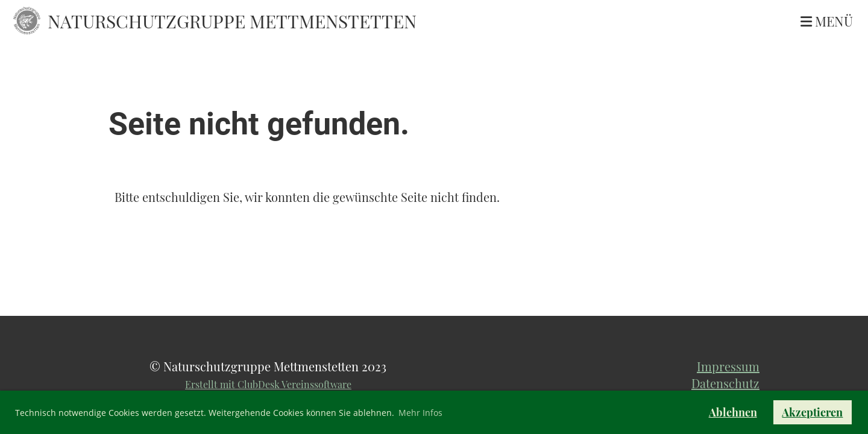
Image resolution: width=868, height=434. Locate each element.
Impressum (728, 366)
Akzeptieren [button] (812, 412)
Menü (827, 21)
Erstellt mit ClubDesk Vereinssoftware (268, 384)
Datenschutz (725, 383)
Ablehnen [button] (733, 412)
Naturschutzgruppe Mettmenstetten (232, 21)
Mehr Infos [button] (420, 413)
